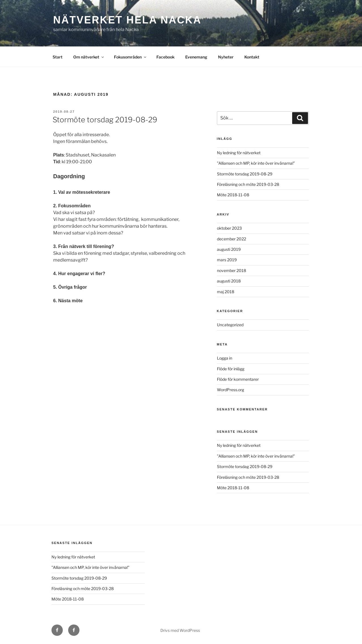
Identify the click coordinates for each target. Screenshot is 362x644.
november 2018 (231, 270)
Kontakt (252, 57)
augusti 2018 (229, 281)
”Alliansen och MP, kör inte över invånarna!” (256, 163)
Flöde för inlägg (231, 369)
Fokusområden (131, 57)
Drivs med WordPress (180, 630)
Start (58, 57)
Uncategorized (230, 325)
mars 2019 (227, 260)
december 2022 (231, 239)
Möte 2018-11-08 (233, 195)
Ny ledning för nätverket (239, 153)
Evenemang (196, 57)
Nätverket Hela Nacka (127, 20)
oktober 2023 (229, 228)
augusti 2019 (229, 249)
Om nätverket (89, 57)
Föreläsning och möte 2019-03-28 (248, 184)
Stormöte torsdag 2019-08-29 (105, 120)
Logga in (225, 358)
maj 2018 (226, 292)
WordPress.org (230, 390)
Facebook (165, 57)
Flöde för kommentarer (238, 379)
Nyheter (226, 57)
